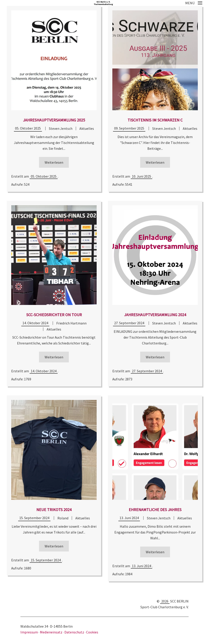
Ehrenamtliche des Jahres (155, 510)
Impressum (29, 632)
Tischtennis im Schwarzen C (155, 120)
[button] (194, 3)
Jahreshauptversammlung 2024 (155, 315)
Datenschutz (74, 632)
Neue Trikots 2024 (54, 510)
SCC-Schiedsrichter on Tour (54, 315)
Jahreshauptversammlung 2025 (54, 120)
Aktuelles (87, 128)
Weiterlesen (54, 162)
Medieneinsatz (51, 632)
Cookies (92, 632)
